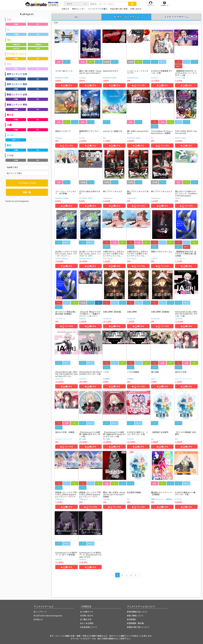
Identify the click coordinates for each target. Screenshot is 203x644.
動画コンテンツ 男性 (17, 105)
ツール (10, 135)
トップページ (40, 612)
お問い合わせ (87, 616)
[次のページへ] (140, 575)
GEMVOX (59, 559)
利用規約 (131, 619)
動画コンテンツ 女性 (17, 94)
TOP (56, 23)
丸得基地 (106, 379)
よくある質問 (87, 623)
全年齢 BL (38, 44)
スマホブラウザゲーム (176, 17)
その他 (10, 155)
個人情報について (135, 616)
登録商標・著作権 (135, 623)
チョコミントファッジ (183, 379)
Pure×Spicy (108, 258)
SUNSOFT (83, 319)
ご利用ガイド (87, 612)
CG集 (9, 125)
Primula (82, 138)
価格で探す (13, 167)
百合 (9, 64)
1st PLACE (179, 319)
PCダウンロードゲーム (126, 17)
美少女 (10, 115)
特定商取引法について (137, 612)
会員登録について (89, 627)
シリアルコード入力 (27, 183)
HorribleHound (133, 78)
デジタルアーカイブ (17, 54)
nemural (154, 258)
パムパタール (180, 258)
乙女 (9, 19)
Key (104, 138)
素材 (9, 145)
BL (8, 29)
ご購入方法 (86, 619)
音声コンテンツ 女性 (17, 74)
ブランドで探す (14, 173)
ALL (77, 17)
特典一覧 (27, 192)
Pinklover (59, 138)
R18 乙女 (16, 48)
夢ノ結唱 (83, 439)
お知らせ (38, 619)
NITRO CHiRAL (180, 138)
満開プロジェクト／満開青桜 (162, 499)
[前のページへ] (113, 575)
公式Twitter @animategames (49, 616)
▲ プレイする (138, 85)
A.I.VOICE (154, 78)
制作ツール (16, 140)
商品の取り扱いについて (138, 627)
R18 (38, 24)
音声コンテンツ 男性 (17, 84)
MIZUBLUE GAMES (62, 78)
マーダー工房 (180, 78)
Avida (153, 379)
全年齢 (16, 24)
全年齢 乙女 (16, 44)
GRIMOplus (59, 499)
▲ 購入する (66, 85)
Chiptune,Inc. (108, 198)
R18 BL (38, 48)
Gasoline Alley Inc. (62, 258)
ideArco (178, 198)
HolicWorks (107, 319)
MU (152, 138)
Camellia (83, 78)
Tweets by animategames (17, 201)
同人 (9, 40)
